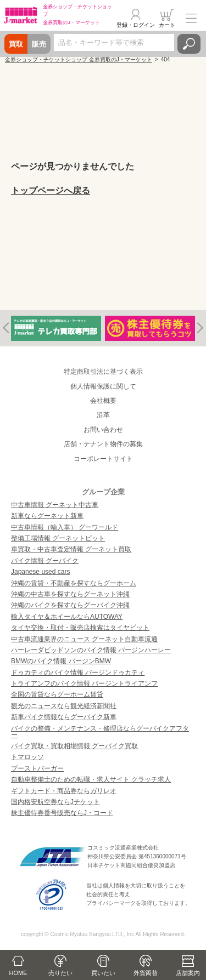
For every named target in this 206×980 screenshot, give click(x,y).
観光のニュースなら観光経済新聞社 (64, 706)
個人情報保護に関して (103, 386)
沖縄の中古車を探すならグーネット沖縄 (70, 594)
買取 (16, 44)
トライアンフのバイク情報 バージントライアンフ (84, 683)
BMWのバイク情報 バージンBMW (61, 661)
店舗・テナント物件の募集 (103, 444)
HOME (18, 973)
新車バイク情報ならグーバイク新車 (64, 717)
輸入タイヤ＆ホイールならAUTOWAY (67, 617)
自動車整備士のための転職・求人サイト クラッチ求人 (91, 779)
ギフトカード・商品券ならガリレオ (64, 791)
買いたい (103, 973)
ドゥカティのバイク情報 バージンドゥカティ (78, 673)
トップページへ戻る (51, 190)
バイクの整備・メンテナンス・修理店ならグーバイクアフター (100, 732)
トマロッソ (27, 757)
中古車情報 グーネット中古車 (55, 505)
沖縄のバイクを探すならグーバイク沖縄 (70, 605)
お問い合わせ (103, 430)
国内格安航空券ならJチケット (55, 802)
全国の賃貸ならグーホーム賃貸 (57, 694)
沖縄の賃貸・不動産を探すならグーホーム (74, 583)
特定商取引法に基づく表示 (103, 372)
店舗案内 (188, 973)
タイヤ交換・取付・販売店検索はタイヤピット (80, 628)
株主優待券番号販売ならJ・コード (62, 813)
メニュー (191, 19)
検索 (189, 44)
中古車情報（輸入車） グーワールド (65, 527)
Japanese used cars (40, 572)
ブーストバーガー (37, 768)
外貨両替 (146, 973)
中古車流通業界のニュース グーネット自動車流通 (84, 639)
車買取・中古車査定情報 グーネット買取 (71, 549)
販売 (39, 44)
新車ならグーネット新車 (47, 516)
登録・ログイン (136, 25)
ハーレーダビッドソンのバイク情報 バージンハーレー (91, 650)
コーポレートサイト (103, 459)
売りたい (60, 973)
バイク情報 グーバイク (45, 561)
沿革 (103, 415)
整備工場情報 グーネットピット (58, 538)
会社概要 (103, 401)
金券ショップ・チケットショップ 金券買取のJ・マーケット (79, 59)
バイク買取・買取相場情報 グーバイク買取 (74, 746)
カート (167, 25)
